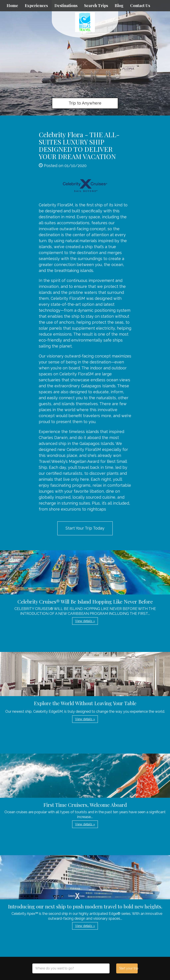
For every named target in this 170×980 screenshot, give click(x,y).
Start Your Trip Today (85, 528)
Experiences (36, 6)
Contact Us (140, 6)
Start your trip (128, 968)
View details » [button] (85, 621)
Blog (119, 6)
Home (12, 6)
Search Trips (96, 6)
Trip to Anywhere (85, 103)
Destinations (66, 6)
